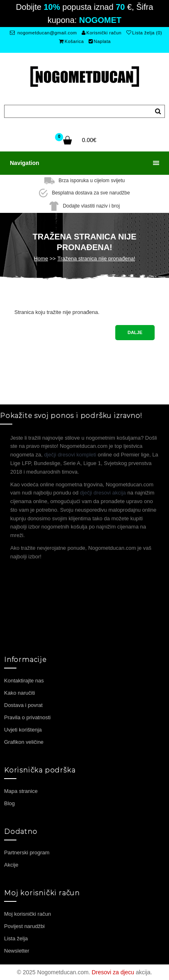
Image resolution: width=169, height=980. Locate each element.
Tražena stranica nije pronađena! (96, 259)
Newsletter (17, 951)
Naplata (100, 41)
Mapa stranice (21, 791)
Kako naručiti (19, 693)
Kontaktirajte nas (24, 681)
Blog (9, 803)
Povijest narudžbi (24, 926)
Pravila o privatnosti (27, 717)
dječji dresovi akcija (103, 493)
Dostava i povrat (23, 705)
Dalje (135, 332)
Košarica (71, 41)
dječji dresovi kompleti (70, 455)
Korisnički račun (102, 33)
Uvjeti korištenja (23, 730)
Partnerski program (27, 852)
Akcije (11, 865)
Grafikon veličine (24, 742)
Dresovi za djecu (113, 972)
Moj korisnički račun (27, 914)
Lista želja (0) (144, 33)
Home (41, 259)
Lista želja (16, 938)
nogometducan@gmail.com (43, 33)
